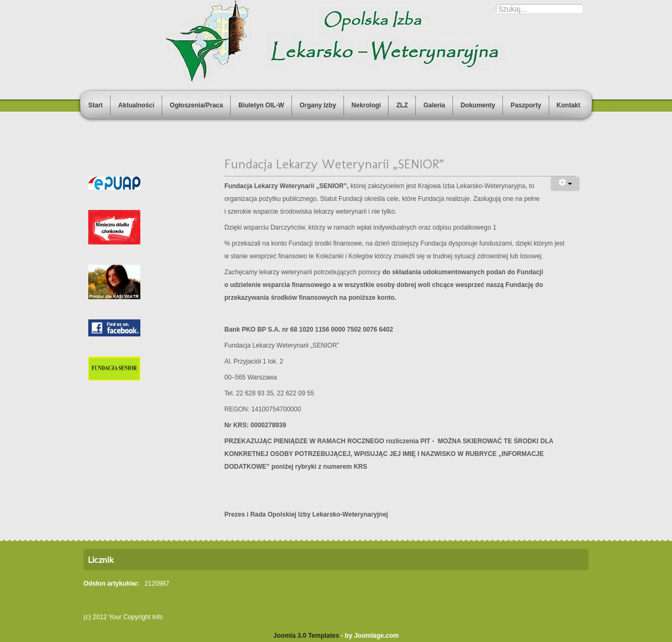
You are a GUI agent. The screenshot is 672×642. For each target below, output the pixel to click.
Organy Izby (318, 105)
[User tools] (565, 184)
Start (95, 105)
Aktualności (136, 105)
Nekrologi (366, 105)
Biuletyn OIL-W (261, 105)
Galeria (434, 105)
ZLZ (402, 105)
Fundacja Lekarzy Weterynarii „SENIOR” (334, 164)
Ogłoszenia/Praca (196, 105)
